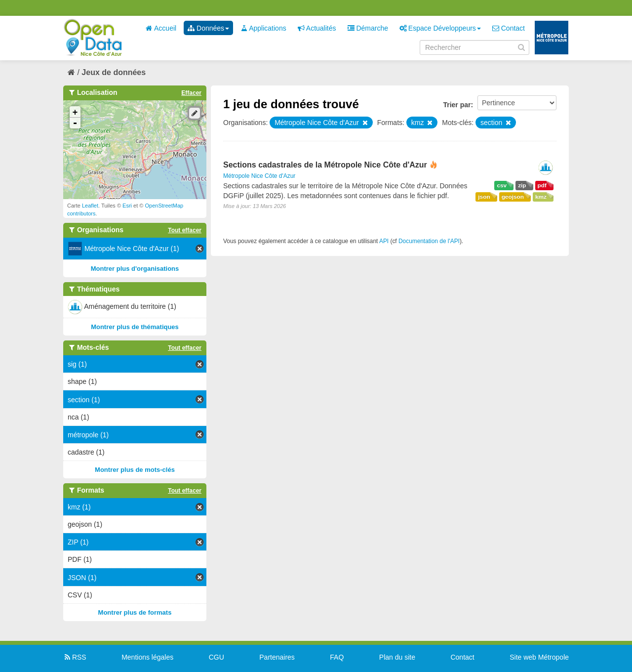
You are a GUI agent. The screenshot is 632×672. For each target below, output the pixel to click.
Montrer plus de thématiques (135, 327)
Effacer (191, 93)
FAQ (337, 657)
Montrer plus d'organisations (135, 269)
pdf (542, 185)
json (484, 197)
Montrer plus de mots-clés (135, 470)
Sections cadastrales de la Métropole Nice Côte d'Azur (325, 165)
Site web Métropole (539, 657)
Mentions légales (147, 657)
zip (522, 185)
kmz (541, 197)
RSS (75, 657)
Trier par (457, 105)
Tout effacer (185, 230)
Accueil (161, 28)
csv (502, 185)
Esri (127, 206)
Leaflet (90, 206)
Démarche (368, 28)
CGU (217, 657)
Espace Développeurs (440, 28)
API (384, 241)
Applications (263, 28)
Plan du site (397, 657)
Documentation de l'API (429, 241)
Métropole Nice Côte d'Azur (259, 176)
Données (208, 28)
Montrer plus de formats (135, 612)
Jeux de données (114, 72)
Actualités (317, 28)
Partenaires (277, 657)
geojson (513, 197)
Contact (509, 28)
